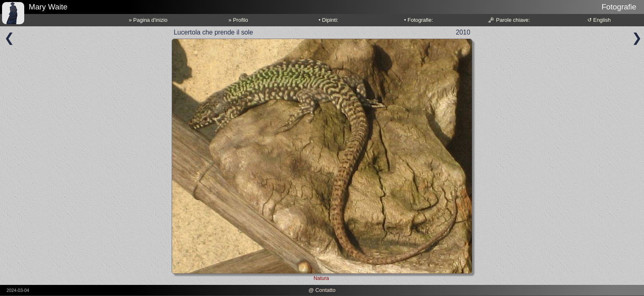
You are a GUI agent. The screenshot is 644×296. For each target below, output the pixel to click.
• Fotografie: (419, 20)
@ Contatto (322, 290)
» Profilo (238, 20)
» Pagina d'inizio (148, 20)
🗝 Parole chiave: (509, 20)
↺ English (599, 20)
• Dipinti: (329, 20)
